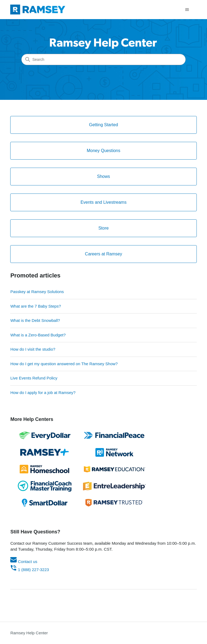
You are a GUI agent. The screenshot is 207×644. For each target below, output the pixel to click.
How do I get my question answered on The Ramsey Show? (64, 364)
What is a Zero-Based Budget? (38, 335)
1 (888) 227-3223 (30, 570)
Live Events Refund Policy (34, 378)
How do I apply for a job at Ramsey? (43, 393)
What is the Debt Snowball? (35, 320)
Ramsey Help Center (29, 633)
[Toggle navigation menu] (187, 10)
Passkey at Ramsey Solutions (37, 292)
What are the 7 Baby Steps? (36, 306)
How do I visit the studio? (33, 349)
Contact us (24, 562)
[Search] (103, 59)
